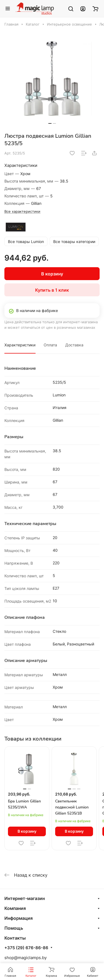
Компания (15, 908)
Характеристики (20, 345)
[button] (50, 123)
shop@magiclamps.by (26, 958)
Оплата (50, 345)
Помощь (14, 928)
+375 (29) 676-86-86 (26, 948)
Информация (19, 918)
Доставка (74, 345)
